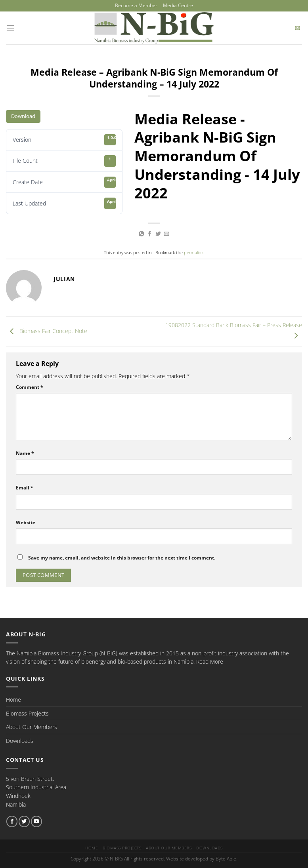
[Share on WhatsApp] (142, 234)
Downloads (20, 740)
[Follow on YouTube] (36, 821)
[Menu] (10, 27)
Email (25, 487)
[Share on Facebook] (150, 234)
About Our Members (32, 726)
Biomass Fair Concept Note (47, 330)
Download (23, 116)
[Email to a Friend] (166, 234)
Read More (210, 661)
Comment (30, 386)
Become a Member (137, 5)
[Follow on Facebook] (12, 821)
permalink (194, 252)
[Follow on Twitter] (24, 821)
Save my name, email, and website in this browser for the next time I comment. (122, 557)
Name (25, 453)
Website (26, 522)
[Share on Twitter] (158, 234)
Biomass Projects (27, 713)
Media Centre (176, 5)
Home (13, 699)
